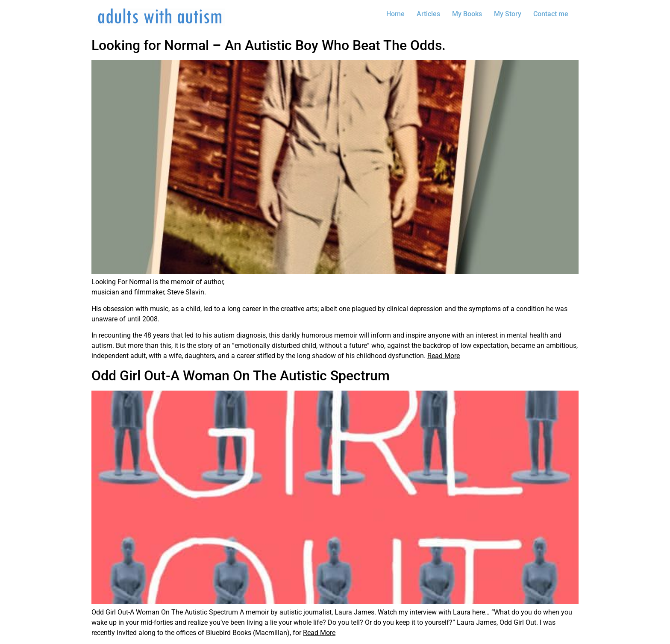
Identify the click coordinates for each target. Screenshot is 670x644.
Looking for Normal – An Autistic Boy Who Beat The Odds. (269, 45)
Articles (428, 14)
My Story (508, 14)
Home (395, 14)
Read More (444, 356)
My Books (467, 14)
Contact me (551, 14)
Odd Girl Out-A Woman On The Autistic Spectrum (241, 376)
